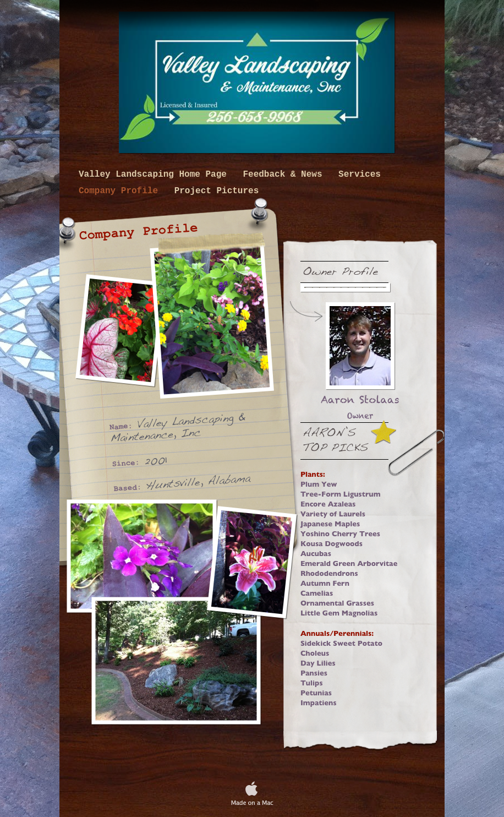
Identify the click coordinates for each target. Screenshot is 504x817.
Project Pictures (217, 191)
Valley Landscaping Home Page (155, 175)
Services (360, 175)
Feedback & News (285, 175)
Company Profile (121, 191)
